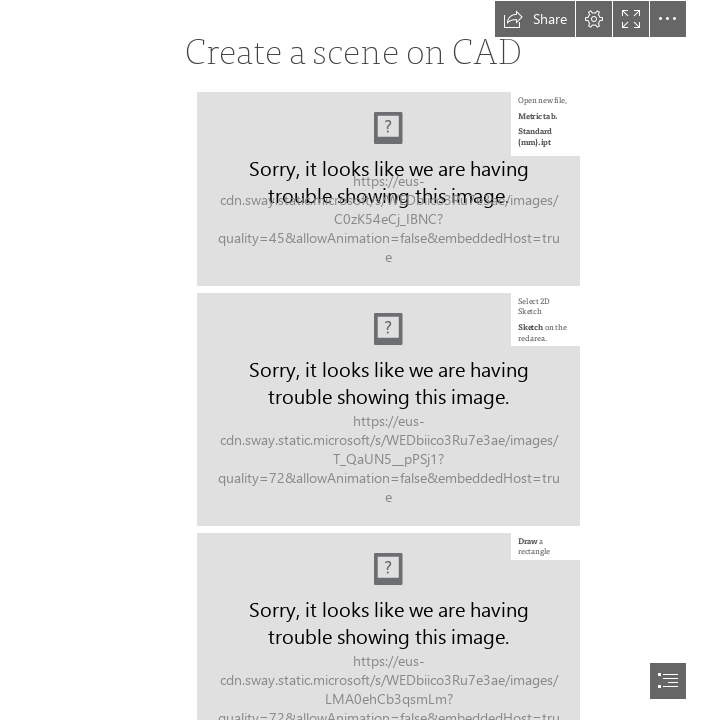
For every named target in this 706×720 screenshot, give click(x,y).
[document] (353, 360)
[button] (535, 19)
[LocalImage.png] (388, 189)
